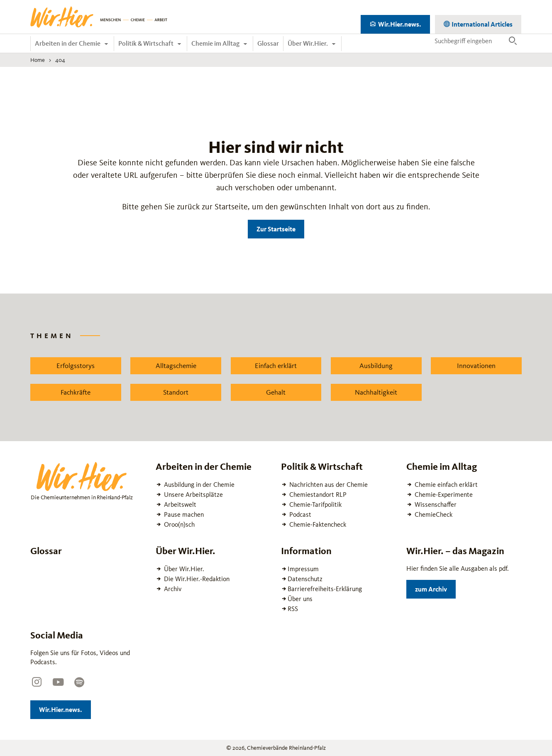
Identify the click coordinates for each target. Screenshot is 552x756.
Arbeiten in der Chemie (68, 43)
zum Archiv (435, 588)
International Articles (481, 23)
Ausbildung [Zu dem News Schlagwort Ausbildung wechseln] (376, 366)
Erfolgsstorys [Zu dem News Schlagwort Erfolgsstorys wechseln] (76, 366)
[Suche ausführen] (513, 41)
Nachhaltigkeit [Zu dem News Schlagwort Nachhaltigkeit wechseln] (376, 392)
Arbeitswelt (179, 504)
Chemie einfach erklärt (445, 485)
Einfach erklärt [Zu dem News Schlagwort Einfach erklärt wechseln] (276, 366)
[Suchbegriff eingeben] (468, 41)
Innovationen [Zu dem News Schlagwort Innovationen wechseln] (476, 366)
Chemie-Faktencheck (317, 524)
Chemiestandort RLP (317, 495)
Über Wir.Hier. (308, 43)
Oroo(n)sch (178, 524)
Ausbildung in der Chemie (198, 485)
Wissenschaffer (435, 504)
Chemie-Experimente (443, 495)
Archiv (172, 589)
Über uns (300, 599)
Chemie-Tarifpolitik (315, 504)
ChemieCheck (433, 514)
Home (38, 60)
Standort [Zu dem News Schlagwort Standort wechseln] (176, 392)
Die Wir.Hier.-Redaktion (196, 579)
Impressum (303, 569)
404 (60, 60)
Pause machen (183, 514)
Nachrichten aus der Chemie (328, 485)
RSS (293, 609)
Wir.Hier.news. (403, 23)
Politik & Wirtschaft (147, 43)
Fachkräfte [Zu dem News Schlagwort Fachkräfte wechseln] (76, 392)
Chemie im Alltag (216, 43)
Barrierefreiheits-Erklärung (325, 589)
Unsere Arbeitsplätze (193, 495)
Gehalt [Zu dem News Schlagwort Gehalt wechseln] (276, 392)
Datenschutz (305, 579)
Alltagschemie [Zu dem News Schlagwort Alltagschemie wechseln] (176, 366)
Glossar (268, 43)
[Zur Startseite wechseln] (99, 17)
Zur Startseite (276, 229)
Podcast (299, 514)
